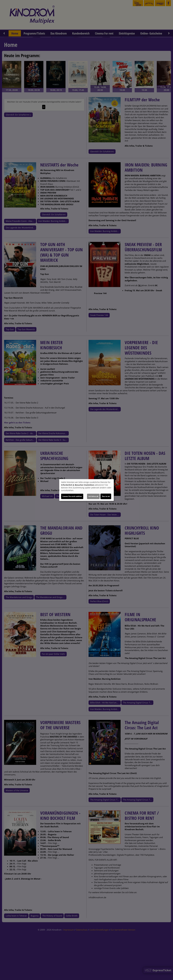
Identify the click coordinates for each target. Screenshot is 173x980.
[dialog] (87, 490)
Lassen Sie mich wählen (72, 496)
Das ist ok (106, 496)
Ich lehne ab (93, 496)
